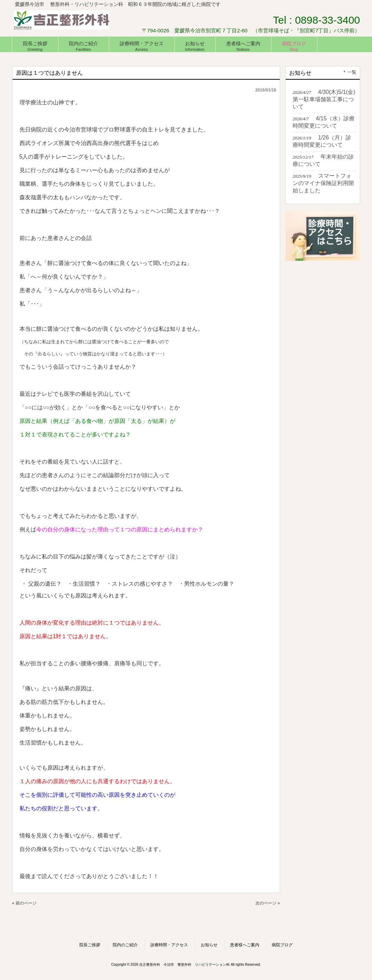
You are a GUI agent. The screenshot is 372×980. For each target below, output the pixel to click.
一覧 (352, 72)
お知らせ (209, 945)
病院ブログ (282, 945)
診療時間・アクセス (169, 945)
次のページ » (268, 903)
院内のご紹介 (125, 945)
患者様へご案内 (245, 945)
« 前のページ (24, 903)
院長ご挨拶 (90, 945)
